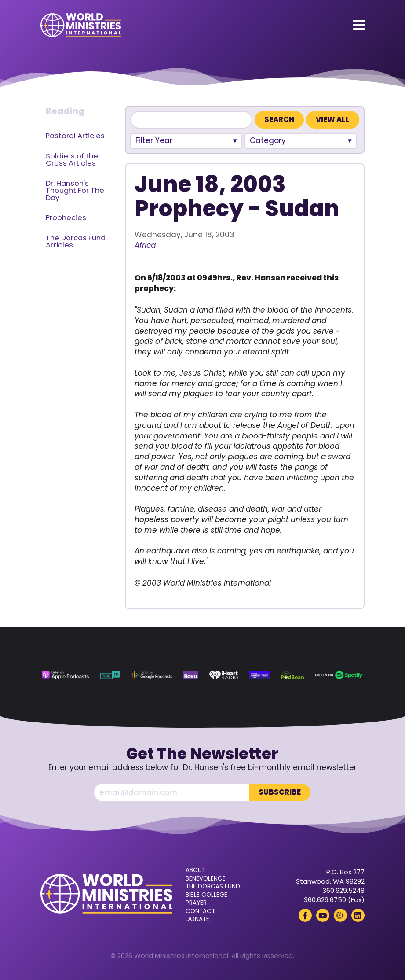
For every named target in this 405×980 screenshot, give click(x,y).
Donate (197, 919)
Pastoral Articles (75, 136)
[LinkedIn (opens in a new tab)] (358, 915)
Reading (65, 111)
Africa (145, 245)
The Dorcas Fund (213, 887)
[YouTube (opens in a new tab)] (323, 915)
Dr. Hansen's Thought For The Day (75, 191)
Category (268, 140)
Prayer (196, 903)
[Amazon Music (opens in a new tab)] (260, 675)
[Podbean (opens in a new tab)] (292, 675)
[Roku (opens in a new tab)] (191, 675)
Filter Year (154, 140)
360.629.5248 (343, 890)
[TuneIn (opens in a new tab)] (110, 675)
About (195, 870)
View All (333, 120)
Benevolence (206, 879)
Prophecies (66, 218)
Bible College (206, 895)
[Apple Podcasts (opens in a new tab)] (65, 675)
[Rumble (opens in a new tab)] (340, 915)
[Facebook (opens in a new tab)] (305, 915)
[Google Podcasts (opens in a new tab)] (151, 675)
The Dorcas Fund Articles (76, 242)
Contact (200, 911)
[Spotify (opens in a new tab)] (339, 675)
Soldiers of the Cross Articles (72, 160)
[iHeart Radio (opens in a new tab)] (224, 675)
